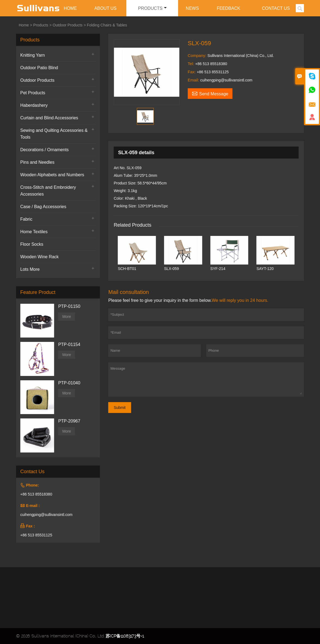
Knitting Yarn (31, 55)
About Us (105, 8)
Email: (196, 80)
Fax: (194, 72)
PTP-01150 (67, 306)
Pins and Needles (36, 162)
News (192, 8)
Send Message (212, 93)
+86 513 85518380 (34, 494)
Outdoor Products (68, 25)
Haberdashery (32, 105)
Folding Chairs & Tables (107, 25)
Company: (199, 55)
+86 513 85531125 (34, 535)
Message (208, 379)
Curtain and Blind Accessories (48, 118)
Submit (121, 408)
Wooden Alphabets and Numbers (51, 175)
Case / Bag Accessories (42, 207)
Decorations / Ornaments (43, 150)
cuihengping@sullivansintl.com (45, 515)
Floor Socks (30, 244)
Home (70, 8)
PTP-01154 (67, 344)
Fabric (25, 219)
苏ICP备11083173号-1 (125, 636)
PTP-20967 (67, 421)
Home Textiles (32, 232)
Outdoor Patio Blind (37, 68)
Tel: (193, 64)
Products (152, 8)
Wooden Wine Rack (38, 257)
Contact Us (276, 8)
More (65, 317)
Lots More (28, 269)
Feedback (228, 8)
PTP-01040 (67, 383)
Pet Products (31, 93)
